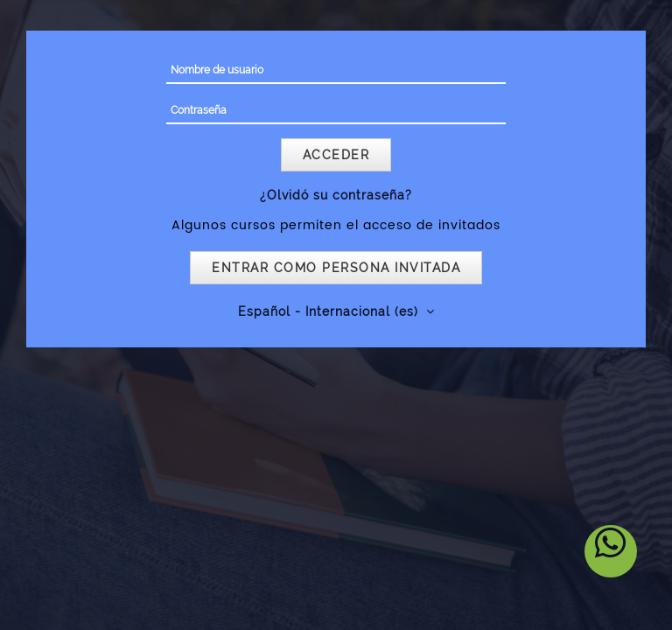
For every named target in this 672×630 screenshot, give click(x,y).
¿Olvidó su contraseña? (336, 195)
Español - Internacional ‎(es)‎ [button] (330, 311)
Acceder (336, 155)
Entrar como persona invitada (336, 268)
